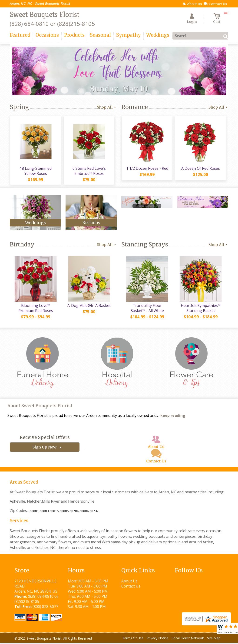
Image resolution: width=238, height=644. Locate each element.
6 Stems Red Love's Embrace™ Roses (89, 171)
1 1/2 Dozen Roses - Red (147, 169)
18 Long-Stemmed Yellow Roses (35, 171)
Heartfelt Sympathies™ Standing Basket (200, 309)
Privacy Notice (157, 639)
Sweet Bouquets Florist (45, 14)
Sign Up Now (45, 448)
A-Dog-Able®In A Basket (89, 307)
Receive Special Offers (45, 438)
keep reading (173, 417)
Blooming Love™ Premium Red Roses (35, 309)
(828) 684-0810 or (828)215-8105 (52, 24)
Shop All (107, 107)
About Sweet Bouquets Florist (40, 407)
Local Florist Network (188, 639)
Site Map (214, 639)
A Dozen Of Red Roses (200, 169)
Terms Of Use (133, 639)
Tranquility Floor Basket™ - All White (147, 309)
